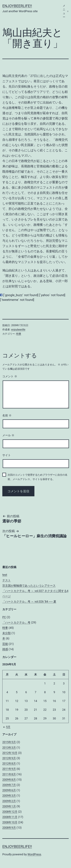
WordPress (34, 854)
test (5, 575)
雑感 (5, 649)
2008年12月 (10, 812)
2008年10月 (10, 822)
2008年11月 (10, 817)
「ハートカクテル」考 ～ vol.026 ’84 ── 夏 (29, 601)
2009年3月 (9, 796)
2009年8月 (9, 780)
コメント (10, 376)
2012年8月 (9, 763)
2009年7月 (9, 785)
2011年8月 (9, 774)
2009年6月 (9, 790)
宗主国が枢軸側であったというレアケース (29, 586)
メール (8, 435)
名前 (7, 415)
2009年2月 (9, 801)
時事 (19, 334)
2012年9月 (9, 758)
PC (4, 617)
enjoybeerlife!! (17, 6)
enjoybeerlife (18, 330)
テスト (7, 580)
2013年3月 (9, 748)
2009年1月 (9, 806)
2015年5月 (9, 742)
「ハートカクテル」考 (16, 622)
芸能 (5, 644)
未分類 (7, 633)
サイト (7, 455)
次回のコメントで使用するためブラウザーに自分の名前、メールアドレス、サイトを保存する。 (38, 477)
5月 (6, 727)
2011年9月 (9, 769)
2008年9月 (9, 828)
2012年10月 (10, 753)
